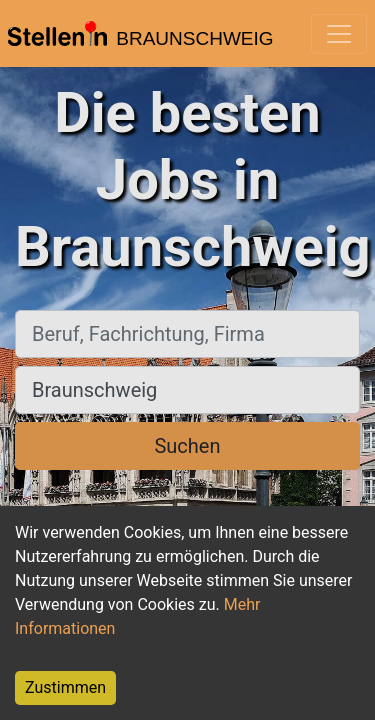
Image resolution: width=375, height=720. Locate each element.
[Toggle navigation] (339, 34)
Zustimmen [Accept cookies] (65, 687)
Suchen (187, 446)
